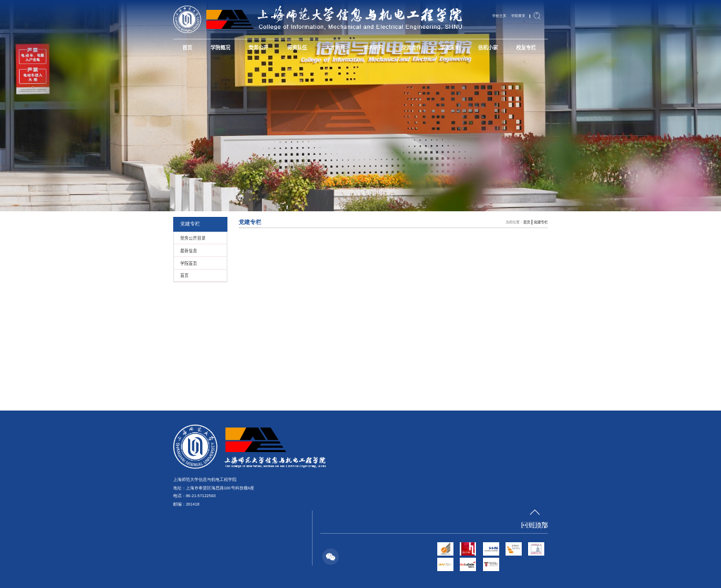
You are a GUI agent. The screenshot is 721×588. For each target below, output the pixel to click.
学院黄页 (518, 15)
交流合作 (411, 47)
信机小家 (488, 47)
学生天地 (450, 47)
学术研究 (373, 47)
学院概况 (220, 47)
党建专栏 (541, 221)
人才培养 (335, 47)
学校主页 (499, 15)
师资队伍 (297, 47)
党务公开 (258, 47)
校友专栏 (526, 47)
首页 (187, 47)
